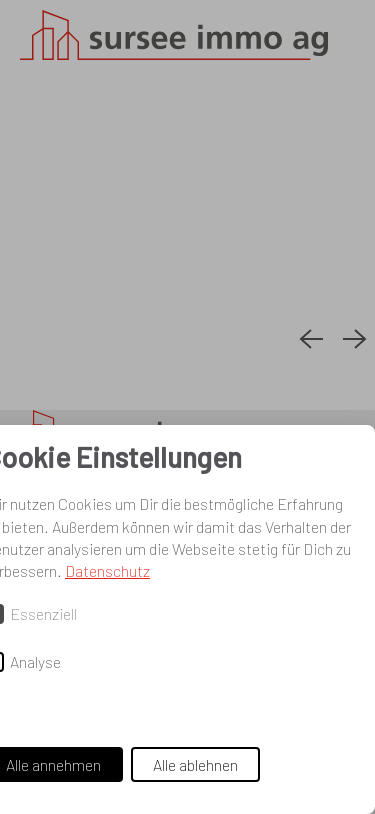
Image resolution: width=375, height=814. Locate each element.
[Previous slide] (311, 340)
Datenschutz (107, 570)
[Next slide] (355, 340)
